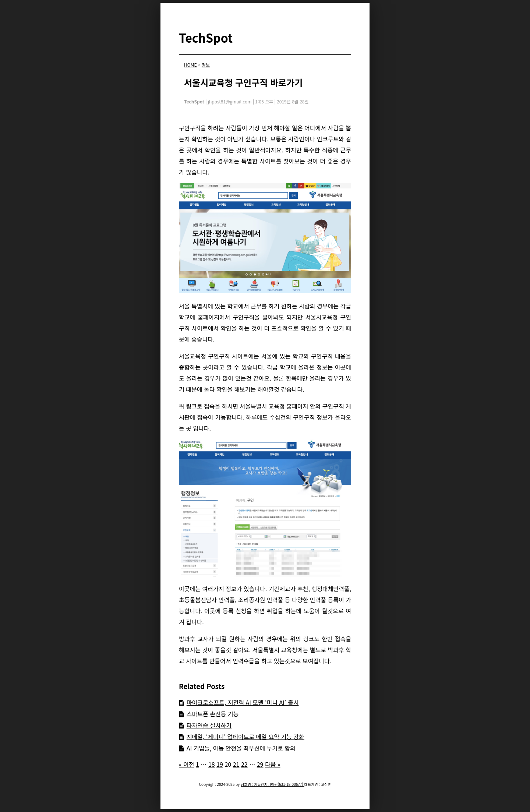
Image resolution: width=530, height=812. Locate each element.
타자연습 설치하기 (209, 725)
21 (236, 764)
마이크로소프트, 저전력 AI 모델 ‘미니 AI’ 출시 (243, 702)
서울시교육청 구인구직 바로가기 (243, 82)
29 (260, 764)
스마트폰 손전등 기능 (213, 714)
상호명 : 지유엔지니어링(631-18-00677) (272, 784)
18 (212, 764)
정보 (206, 65)
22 (244, 764)
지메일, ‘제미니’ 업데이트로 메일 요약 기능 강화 (245, 737)
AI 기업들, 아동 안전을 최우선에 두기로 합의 (241, 748)
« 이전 (187, 764)
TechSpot (206, 38)
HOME (190, 65)
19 (220, 764)
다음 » (273, 764)
